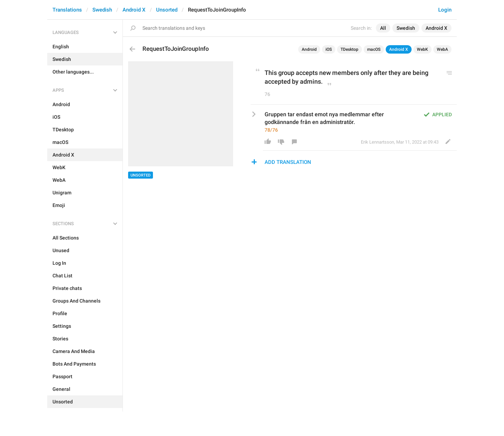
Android (309, 49)
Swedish (102, 10)
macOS (374, 49)
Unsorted (167, 10)
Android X (134, 10)
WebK (422, 49)
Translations (67, 10)
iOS (329, 49)
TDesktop (349, 49)
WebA (442, 49)
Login (445, 10)
